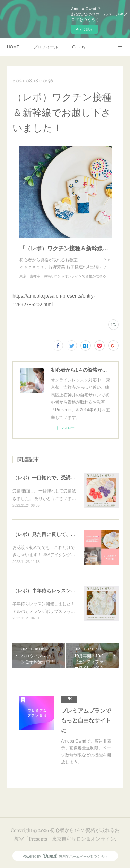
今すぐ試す (85, 29)
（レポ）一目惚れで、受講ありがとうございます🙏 (69, 478)
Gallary (79, 47)
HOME (13, 47)
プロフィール (46, 47)
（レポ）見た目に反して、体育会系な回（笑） (63, 534)
